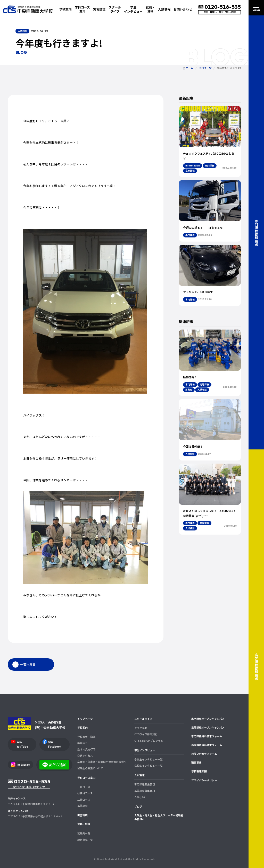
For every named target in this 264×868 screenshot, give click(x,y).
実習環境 (99, 9)
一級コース (84, 787)
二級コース (84, 800)
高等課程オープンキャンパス (208, 728)
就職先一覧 (84, 833)
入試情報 (139, 775)
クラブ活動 (141, 728)
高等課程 (82, 806)
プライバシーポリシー (204, 780)
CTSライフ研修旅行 (146, 734)
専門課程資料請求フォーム (207, 736)
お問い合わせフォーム (204, 754)
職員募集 (196, 763)
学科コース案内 (86, 778)
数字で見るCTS (86, 749)
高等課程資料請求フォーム (207, 745)
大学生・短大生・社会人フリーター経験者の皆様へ (159, 817)
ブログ (138, 807)
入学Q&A (140, 797)
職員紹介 (82, 743)
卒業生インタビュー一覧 (148, 759)
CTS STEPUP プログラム (149, 741)
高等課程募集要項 (145, 791)
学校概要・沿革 (86, 737)
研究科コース (85, 793)
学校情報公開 (199, 771)
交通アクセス (85, 756)
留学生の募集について (90, 768)
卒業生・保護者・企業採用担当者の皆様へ (102, 762)
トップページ (85, 719)
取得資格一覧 (85, 840)
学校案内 (82, 728)
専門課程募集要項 (145, 784)
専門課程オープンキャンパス (208, 719)
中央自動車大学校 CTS (28, 9)
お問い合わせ (183, 9)
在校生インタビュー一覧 (148, 766)
